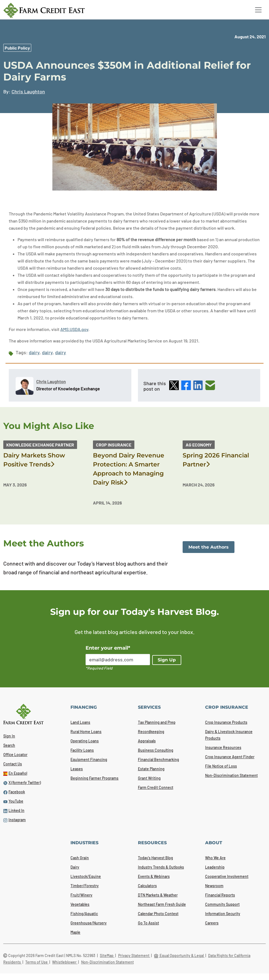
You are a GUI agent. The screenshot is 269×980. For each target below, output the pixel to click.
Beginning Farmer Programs (94, 778)
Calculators (147, 886)
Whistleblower (65, 962)
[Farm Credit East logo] (44, 10)
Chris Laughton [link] (28, 91)
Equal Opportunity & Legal (179, 955)
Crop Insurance (114, 445)
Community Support (222, 904)
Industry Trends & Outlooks (161, 867)
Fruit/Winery (81, 895)
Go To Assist (148, 923)
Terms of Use (37, 962)
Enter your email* (108, 648)
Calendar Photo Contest (158, 914)
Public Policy (17, 48)
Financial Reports (220, 895)
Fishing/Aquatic (84, 914)
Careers (212, 923)
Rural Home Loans (86, 732)
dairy (34, 352)
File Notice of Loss (221, 766)
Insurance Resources (223, 747)
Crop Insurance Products (226, 722)
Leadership (215, 867)
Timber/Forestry (85, 886)
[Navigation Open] (258, 10)
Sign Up (167, 660)
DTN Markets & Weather (158, 895)
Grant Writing (149, 778)
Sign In (9, 736)
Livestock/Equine (86, 876)
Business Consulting (156, 750)
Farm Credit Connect (156, 787)
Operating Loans (85, 741)
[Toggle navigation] (258, 10)
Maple (75, 932)
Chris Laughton (51, 381)
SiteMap (107, 955)
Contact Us (13, 764)
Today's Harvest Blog (155, 858)
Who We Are (215, 858)
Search (9, 745)
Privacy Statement (134, 955)
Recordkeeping (151, 732)
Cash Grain (80, 858)
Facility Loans (82, 750)
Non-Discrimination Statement (231, 775)
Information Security (223, 914)
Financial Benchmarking (158, 759)
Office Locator (15, 755)
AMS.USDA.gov (74, 329)
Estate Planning (151, 769)
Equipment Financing (89, 759)
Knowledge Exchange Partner (40, 445)
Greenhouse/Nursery (89, 923)
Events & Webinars (154, 876)
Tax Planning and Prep (157, 722)
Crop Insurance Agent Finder (230, 757)
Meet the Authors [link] (209, 547)
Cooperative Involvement (227, 876)
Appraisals (147, 741)
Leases (77, 769)
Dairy (75, 867)
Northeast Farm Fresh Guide (162, 904)
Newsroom (214, 886)
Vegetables (80, 904)
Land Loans (80, 722)
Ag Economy (199, 445)
